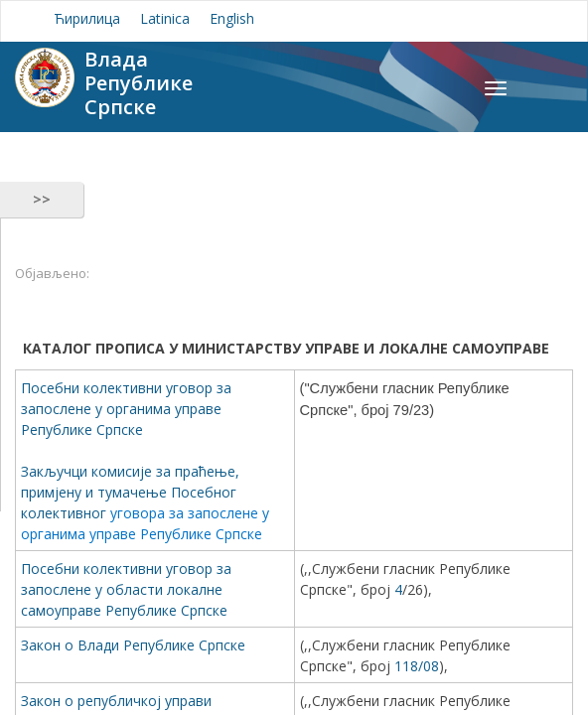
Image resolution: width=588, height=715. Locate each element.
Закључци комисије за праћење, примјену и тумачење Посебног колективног (130, 492)
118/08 (417, 666)
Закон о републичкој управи (118, 701)
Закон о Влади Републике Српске (133, 645)
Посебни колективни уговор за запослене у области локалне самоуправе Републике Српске (126, 589)
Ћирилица (87, 18)
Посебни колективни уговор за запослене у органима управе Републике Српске (126, 409)
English (232, 18)
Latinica (165, 18)
